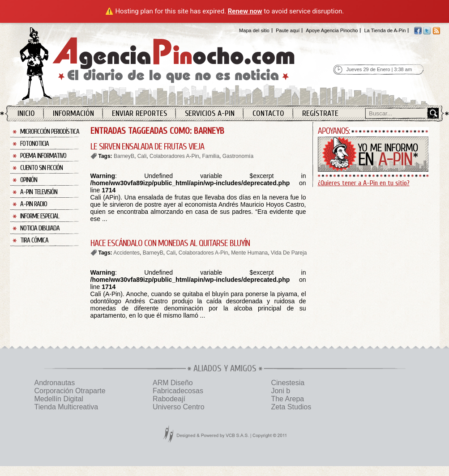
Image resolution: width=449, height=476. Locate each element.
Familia (211, 156)
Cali (142, 156)
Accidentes (126, 253)
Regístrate (320, 113)
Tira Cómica (34, 240)
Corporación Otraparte (70, 391)
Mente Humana (249, 253)
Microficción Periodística (50, 132)
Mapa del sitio (254, 30)
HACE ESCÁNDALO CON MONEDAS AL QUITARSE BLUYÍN (170, 243)
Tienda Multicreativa (66, 407)
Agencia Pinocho (176, 64)
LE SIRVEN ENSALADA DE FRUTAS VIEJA (147, 147)
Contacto (268, 113)
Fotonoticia (34, 144)
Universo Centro (179, 407)
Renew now (245, 11)
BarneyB (124, 156)
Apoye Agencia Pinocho (332, 30)
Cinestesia (288, 383)
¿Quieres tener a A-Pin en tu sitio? (364, 183)
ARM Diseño (173, 383)
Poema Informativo (43, 156)
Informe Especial (40, 216)
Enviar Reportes (139, 113)
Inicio (26, 113)
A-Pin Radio (34, 204)
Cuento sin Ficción (41, 168)
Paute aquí (288, 30)
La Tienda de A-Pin (385, 30)
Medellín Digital (59, 399)
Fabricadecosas (178, 391)
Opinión (29, 180)
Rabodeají (169, 399)
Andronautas (55, 383)
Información (73, 113)
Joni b (280, 391)
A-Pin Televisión (39, 192)
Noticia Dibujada (40, 228)
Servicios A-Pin (210, 113)
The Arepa (287, 399)
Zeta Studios (291, 407)
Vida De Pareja (289, 253)
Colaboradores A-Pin (174, 156)
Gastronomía (238, 156)
